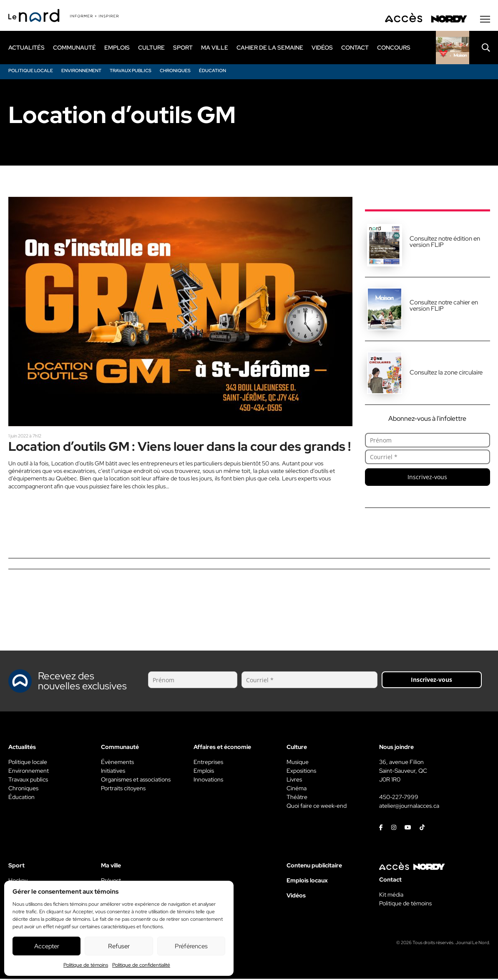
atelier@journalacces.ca (409, 807)
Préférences (191, 946)
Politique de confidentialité (141, 965)
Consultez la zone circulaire (446, 374)
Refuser (119, 946)
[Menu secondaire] (485, 20)
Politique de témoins (86, 965)
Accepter (47, 946)
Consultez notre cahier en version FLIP (444, 307)
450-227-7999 (399, 798)
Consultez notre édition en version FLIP (445, 243)
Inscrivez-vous (427, 478)
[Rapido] (453, 49)
